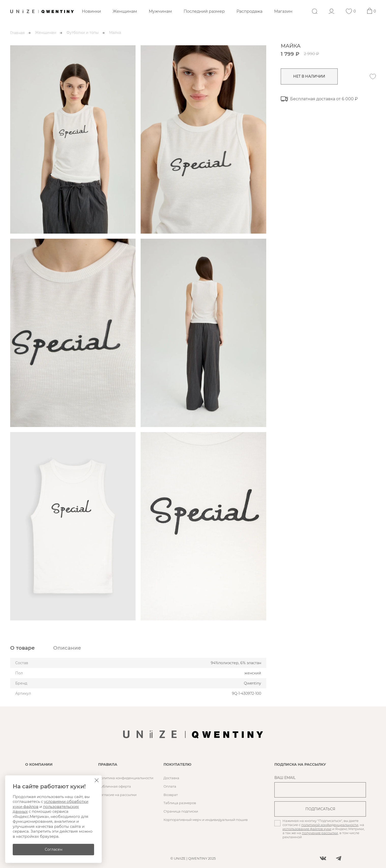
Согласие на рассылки (117, 795)
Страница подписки (181, 811)
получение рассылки (320, 833)
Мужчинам (160, 11)
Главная (17, 33)
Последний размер (204, 11)
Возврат (171, 795)
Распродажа (249, 11)
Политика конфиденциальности (126, 778)
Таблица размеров (180, 803)
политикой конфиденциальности (330, 825)
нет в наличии (310, 76)
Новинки (91, 11)
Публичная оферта (115, 786)
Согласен (54, 849)
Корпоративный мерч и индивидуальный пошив (206, 820)
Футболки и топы (83, 33)
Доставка (171, 778)
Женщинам (125, 11)
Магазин (283, 11)
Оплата (170, 786)
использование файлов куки (307, 829)
